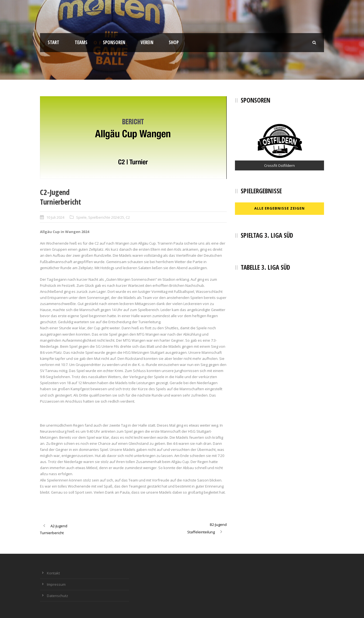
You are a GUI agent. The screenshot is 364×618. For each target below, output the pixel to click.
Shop (174, 42)
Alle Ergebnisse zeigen (279, 208)
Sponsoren (114, 42)
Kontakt (53, 573)
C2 (128, 217)
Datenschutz (57, 596)
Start (53, 42)
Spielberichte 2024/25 (106, 217)
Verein (147, 42)
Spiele (81, 217)
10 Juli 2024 (55, 217)
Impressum (56, 584)
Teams (81, 42)
